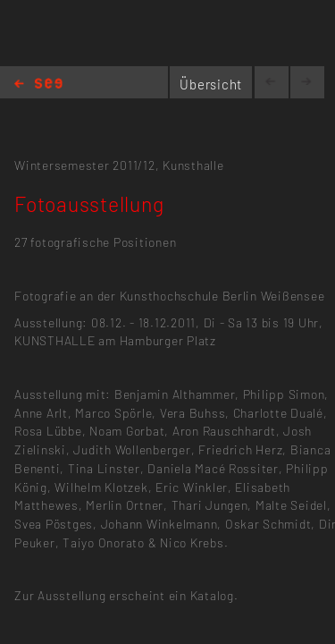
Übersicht (211, 84)
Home (38, 85)
